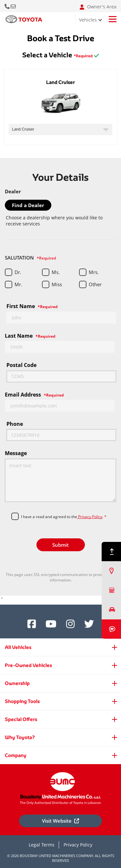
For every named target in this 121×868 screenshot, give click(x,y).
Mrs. (94, 272)
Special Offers (21, 719)
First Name (32, 306)
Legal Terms (42, 845)
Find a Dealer (28, 205)
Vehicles (88, 20)
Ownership (17, 683)
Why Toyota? (20, 737)
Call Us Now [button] (8, 6)
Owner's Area (98, 7)
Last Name (30, 336)
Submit (60, 545)
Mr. (18, 284)
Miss (57, 284)
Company (16, 755)
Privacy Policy (90, 517)
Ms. (56, 272)
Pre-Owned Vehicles (28, 665)
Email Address (34, 395)
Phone (15, 424)
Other (95, 284)
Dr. (18, 272)
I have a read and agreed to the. (64, 517)
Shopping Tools (22, 701)
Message (16, 453)
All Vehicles (18, 647)
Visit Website (60, 821)
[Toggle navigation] (113, 19)
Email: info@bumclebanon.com (14, 6)
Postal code (21, 365)
